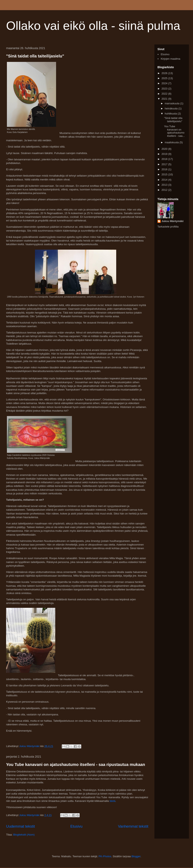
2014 (165, 180)
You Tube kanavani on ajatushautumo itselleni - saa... (174, 131)
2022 (165, 94)
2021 (165, 99)
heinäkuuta (172, 108)
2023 (165, 89)
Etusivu (76, 826)
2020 (165, 149)
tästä (112, 801)
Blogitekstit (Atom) (24, 835)
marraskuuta (172, 103)
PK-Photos (105, 856)
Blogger (136, 856)
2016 (165, 169)
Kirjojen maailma (170, 59)
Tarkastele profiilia (168, 227)
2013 (165, 185)
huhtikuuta (171, 114)
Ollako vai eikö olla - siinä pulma (93, 26)
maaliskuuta (172, 142)
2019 (165, 154)
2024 (165, 83)
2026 (165, 73)
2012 (165, 190)
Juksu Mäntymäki (172, 221)
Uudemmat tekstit (21, 826)
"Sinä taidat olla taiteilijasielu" (35, 56)
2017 (165, 164)
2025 (165, 78)
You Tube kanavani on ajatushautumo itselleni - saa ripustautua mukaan (76, 764)
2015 (165, 174)
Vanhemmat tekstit (133, 826)
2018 (165, 159)
